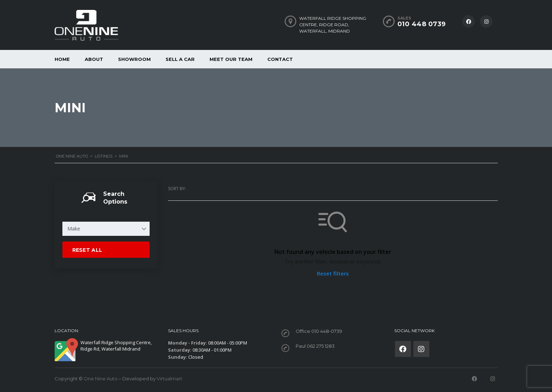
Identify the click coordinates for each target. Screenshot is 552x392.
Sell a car (180, 59)
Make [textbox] (74, 229)
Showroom (134, 59)
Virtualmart (169, 379)
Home (62, 59)
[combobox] (106, 229)
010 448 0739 (422, 24)
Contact (280, 59)
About (94, 59)
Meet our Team (231, 59)
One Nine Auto (101, 379)
